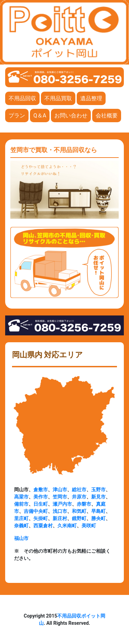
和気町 (79, 511)
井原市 (79, 497)
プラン (17, 116)
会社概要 (107, 116)
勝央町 (98, 518)
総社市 (79, 490)
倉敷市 (41, 490)
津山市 (60, 490)
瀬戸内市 (62, 504)
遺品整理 (91, 98)
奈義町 (21, 526)
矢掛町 (41, 518)
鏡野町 (79, 518)
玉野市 (98, 490)
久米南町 (67, 526)
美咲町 (89, 526)
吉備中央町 (36, 511)
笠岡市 (60, 497)
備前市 (21, 504)
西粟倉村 (43, 526)
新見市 (98, 497)
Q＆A (40, 116)
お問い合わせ (71, 116)
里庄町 (21, 518)
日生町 (41, 504)
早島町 (98, 511)
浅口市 (60, 511)
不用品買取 (58, 98)
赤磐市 (84, 504)
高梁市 (21, 497)
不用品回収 (22, 98)
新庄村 (60, 518)
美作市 (41, 497)
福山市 (21, 538)
